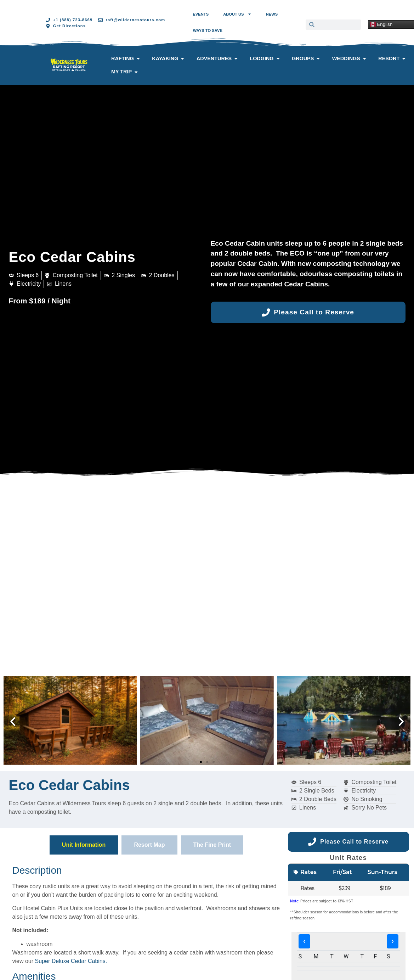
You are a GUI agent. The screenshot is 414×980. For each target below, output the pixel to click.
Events (201, 14)
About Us (237, 14)
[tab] (84, 845)
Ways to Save (208, 30)
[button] (13, 722)
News (272, 14)
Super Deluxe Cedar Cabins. (71, 961)
